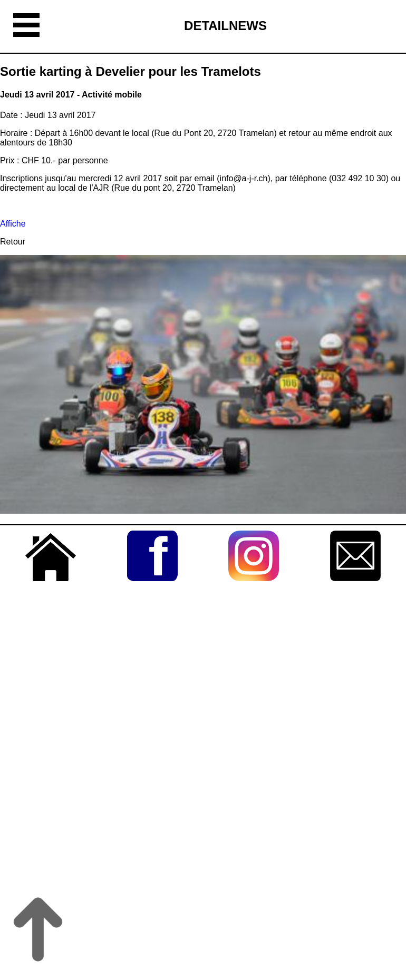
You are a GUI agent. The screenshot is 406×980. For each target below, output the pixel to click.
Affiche (13, 224)
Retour (13, 242)
